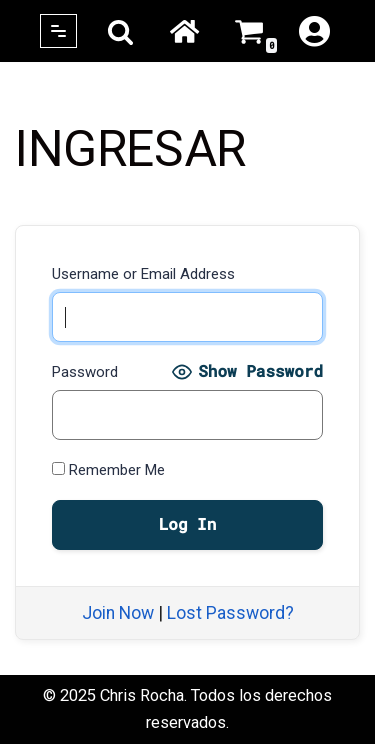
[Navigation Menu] (58, 31)
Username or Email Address (143, 274)
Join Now (118, 613)
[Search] (120, 31)
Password (85, 372)
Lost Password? (230, 613)
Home (184, 31)
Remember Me (108, 470)
